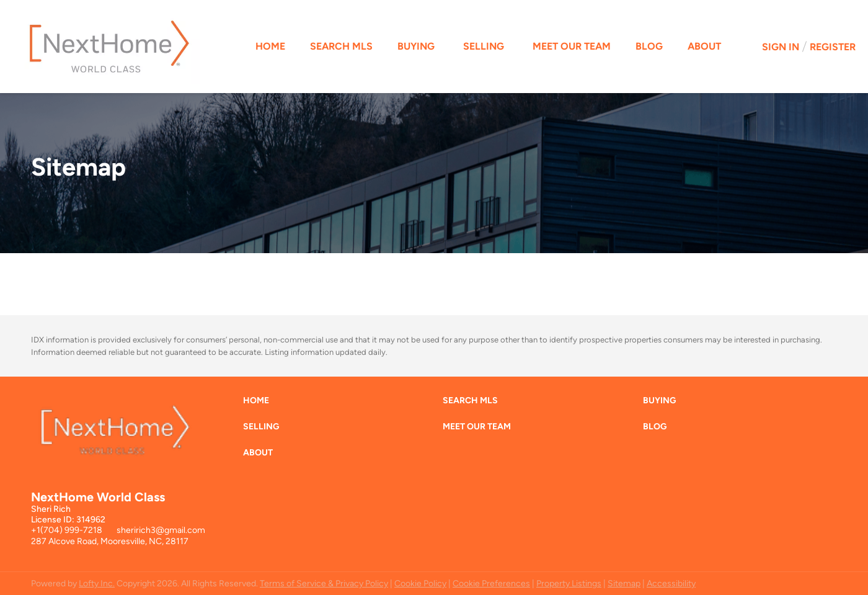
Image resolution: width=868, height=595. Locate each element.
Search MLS (341, 46)
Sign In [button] (781, 47)
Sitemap (624, 584)
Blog (649, 46)
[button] (259, 404)
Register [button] (833, 47)
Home (270, 46)
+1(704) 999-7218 (67, 530)
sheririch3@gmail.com (161, 530)
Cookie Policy (420, 584)
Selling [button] (484, 46)
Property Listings (569, 584)
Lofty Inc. (97, 584)
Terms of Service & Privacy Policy (324, 584)
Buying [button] (416, 46)
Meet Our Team (572, 46)
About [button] (704, 46)
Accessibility (671, 584)
